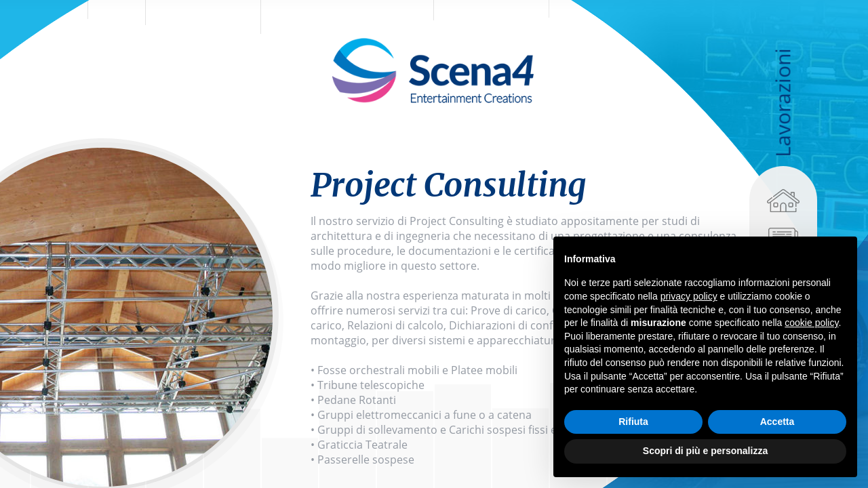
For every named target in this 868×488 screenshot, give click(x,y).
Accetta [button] (777, 422)
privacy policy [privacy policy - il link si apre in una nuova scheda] (689, 296)
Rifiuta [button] (633, 422)
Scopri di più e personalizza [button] (705, 451)
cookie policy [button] (811, 323)
